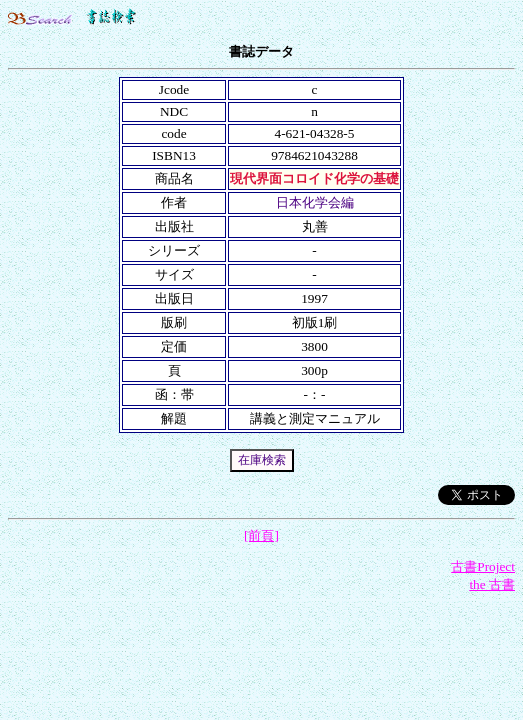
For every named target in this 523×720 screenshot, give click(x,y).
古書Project (483, 566)
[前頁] (261, 535)
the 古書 (492, 584)
